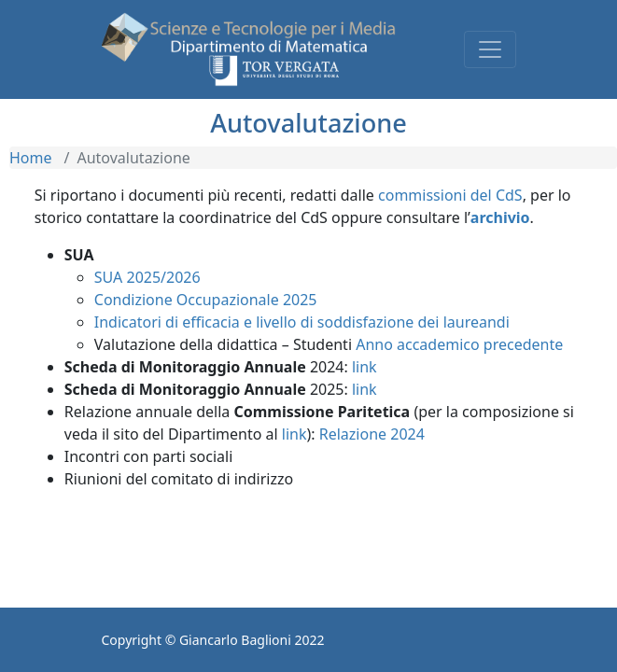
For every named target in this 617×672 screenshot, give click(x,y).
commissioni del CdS (450, 195)
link (365, 367)
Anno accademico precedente (459, 344)
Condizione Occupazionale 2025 (206, 300)
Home (31, 158)
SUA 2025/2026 (147, 277)
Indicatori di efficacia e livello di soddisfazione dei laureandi (302, 322)
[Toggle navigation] (490, 49)
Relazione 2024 (372, 434)
